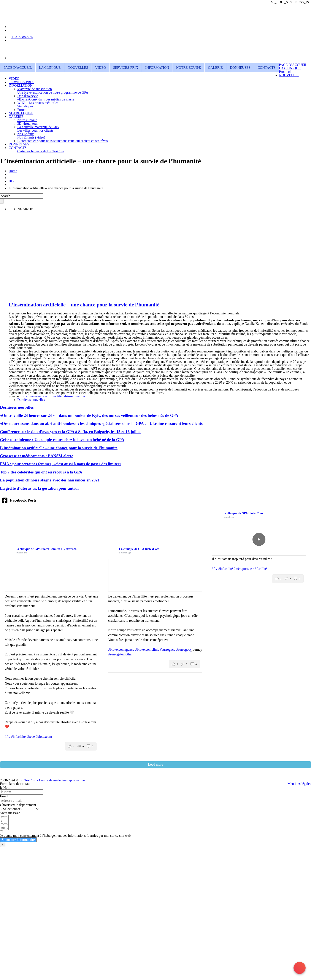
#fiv (8, 737)
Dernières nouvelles (31, 400)
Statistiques (25, 106)
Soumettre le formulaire (18, 840)
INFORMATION (157, 68)
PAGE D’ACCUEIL (18, 68)
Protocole (286, 72)
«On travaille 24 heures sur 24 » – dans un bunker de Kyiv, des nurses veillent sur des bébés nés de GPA (89, 415)
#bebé (31, 737)
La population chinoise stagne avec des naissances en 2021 (50, 480)
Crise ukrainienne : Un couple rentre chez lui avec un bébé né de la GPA (62, 440)
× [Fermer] (3, 844)
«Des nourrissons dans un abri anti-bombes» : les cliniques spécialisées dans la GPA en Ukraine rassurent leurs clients (101, 423)
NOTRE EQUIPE (189, 68)
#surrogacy (168, 649)
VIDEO (101, 68)
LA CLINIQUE (50, 68)
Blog (12, 181)
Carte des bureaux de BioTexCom (41, 151)
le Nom (5, 788)
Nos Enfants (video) (31, 137)
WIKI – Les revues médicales (38, 103)
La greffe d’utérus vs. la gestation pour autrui (39, 488)
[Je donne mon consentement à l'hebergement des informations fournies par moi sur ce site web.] (155, 834)
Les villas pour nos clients (35, 130)
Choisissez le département (18, 805)
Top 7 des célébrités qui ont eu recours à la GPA (41, 472)
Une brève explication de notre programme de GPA (53, 92)
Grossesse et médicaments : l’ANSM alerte (37, 456)
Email (4, 796)
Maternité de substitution (35, 89)
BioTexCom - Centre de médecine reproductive (52, 780)
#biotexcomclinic (147, 649)
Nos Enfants (26, 134)
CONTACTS (267, 68)
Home (13, 171)
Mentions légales (299, 784)
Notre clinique (27, 120)
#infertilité (18, 737)
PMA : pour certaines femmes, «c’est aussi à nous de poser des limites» (61, 464)
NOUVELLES (78, 68)
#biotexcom (44, 737)
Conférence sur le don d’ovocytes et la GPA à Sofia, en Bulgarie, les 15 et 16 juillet (70, 432)
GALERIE (215, 68)
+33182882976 (22, 37)
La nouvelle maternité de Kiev (38, 127)
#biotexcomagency (121, 649)
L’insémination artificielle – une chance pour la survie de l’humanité (84, 305)
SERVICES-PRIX (126, 68)
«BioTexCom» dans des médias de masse (46, 99)
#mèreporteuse (244, 569)
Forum (22, 110)
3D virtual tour (28, 123)
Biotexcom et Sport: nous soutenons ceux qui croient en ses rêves (63, 141)
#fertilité (261, 569)
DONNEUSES (240, 68)
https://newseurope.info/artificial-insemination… (55, 396)
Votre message (10, 813)
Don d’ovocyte (28, 96)
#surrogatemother (120, 654)
